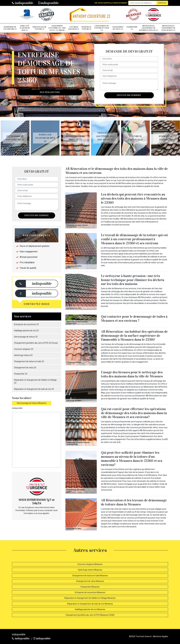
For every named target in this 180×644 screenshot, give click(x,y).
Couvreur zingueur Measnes (90, 564)
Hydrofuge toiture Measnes (90, 570)
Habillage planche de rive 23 (25, 28)
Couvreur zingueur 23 (74, 28)
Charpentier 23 (132, 28)
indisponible (23, 3)
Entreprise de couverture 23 (10, 28)
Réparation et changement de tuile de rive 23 (168, 28)
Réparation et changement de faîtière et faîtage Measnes (90, 598)
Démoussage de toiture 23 (39, 28)
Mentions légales (161, 636)
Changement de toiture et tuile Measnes (90, 576)
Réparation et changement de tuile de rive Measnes (90, 604)
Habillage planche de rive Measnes (90, 609)
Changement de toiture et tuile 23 (102, 28)
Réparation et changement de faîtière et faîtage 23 (148, 28)
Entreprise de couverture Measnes (90, 592)
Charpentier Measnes (90, 587)
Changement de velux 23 (118, 28)
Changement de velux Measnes (90, 581)
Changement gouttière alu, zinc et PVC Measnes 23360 (90, 615)
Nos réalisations (50, 92)
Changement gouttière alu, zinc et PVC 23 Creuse (57, 28)
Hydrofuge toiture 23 (86, 28)
